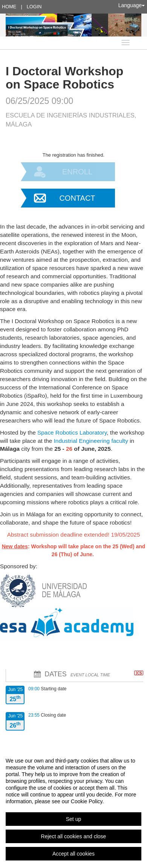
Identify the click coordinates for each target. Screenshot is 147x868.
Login (34, 7)
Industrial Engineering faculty (91, 441)
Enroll (77, 172)
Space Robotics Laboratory (72, 432)
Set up (73, 819)
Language (132, 5)
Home (9, 7)
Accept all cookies (73, 854)
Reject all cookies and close (74, 836)
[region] (73, 807)
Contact (77, 198)
